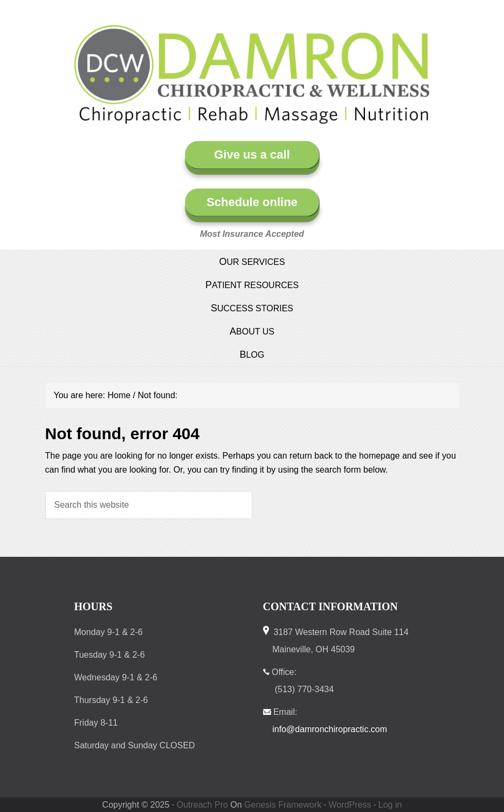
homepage (379, 456)
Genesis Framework (283, 805)
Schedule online (252, 202)
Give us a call (252, 155)
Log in (390, 805)
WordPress (350, 805)
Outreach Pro (202, 805)
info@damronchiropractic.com (330, 729)
